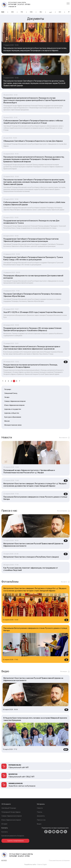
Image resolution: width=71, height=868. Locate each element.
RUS (3, 12)
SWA (31, 12)
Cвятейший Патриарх (9, 808)
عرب (50, 12)
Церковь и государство (13, 409)
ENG (12, 12)
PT (69, 12)
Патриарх (8, 389)
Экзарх (7, 397)
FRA (22, 12)
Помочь (40, 812)
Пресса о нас (41, 820)
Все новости (63, 438)
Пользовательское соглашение (59, 860)
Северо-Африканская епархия (15, 401)
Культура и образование (13, 417)
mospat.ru (13, 774)
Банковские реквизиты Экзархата (13, 836)
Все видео (64, 671)
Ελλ (60, 12)
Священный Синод (11, 393)
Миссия (7, 421)
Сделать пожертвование (15, 841)
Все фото (64, 582)
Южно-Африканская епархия (14, 405)
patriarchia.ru (15, 765)
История (4, 824)
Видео (39, 824)
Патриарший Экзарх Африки (11, 812)
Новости (40, 808)
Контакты (5, 832)
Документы (41, 816)
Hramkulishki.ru (16, 783)
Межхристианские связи (13, 425)
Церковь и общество (12, 413)
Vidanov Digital (42, 864)
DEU (41, 12)
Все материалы (62, 511)
